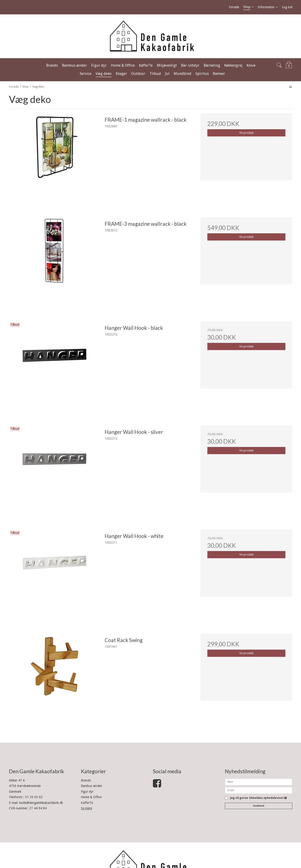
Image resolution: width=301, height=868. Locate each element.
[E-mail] (259, 790)
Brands (86, 780)
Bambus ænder (92, 786)
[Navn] (259, 782)
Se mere (87, 808)
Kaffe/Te (87, 803)
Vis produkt (246, 133)
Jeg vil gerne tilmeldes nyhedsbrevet (258, 798)
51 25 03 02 (34, 797)
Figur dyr (87, 792)
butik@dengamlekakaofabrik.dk (41, 803)
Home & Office (91, 797)
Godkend (259, 806)
